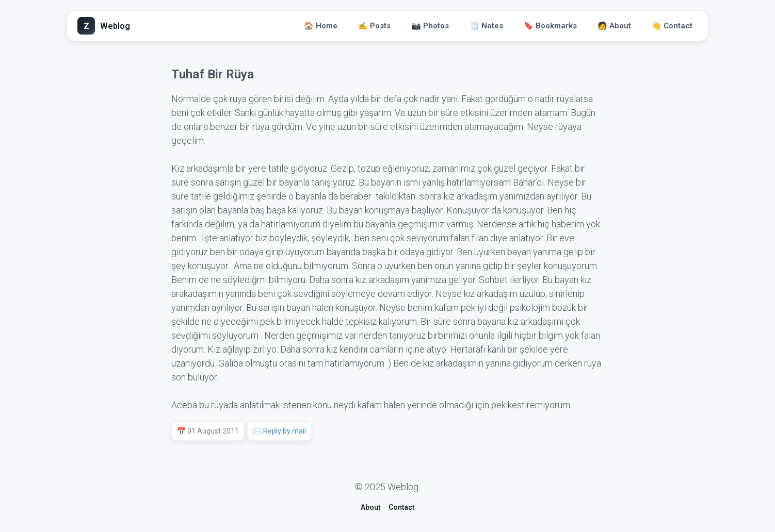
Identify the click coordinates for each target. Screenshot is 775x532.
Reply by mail (285, 431)
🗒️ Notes (486, 26)
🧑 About (614, 26)
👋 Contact (672, 26)
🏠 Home (321, 26)
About (370, 507)
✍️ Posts (374, 26)
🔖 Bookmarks (550, 26)
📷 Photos (430, 26)
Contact (401, 507)
